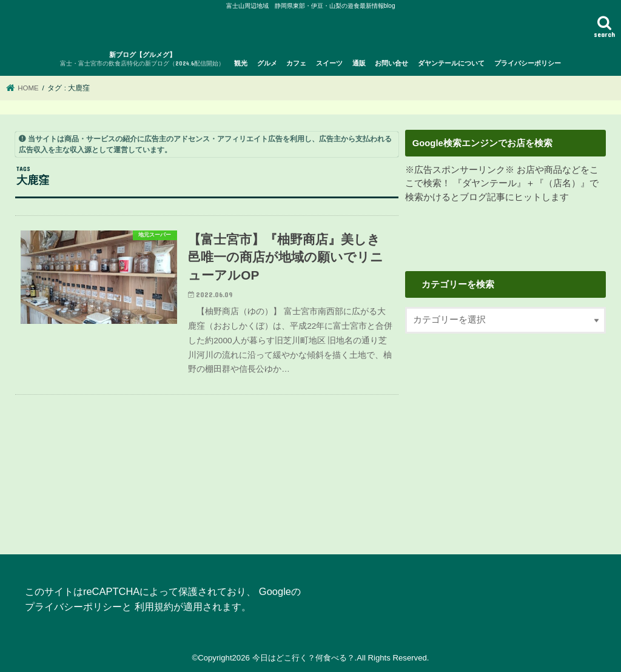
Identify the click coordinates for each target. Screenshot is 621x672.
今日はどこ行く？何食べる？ (304, 658)
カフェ (296, 63)
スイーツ (329, 63)
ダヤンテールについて (451, 63)
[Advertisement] (505, 436)
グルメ (267, 63)
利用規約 (154, 606)
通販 (359, 63)
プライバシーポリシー (528, 63)
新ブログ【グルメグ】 (142, 60)
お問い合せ (391, 63)
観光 (241, 63)
